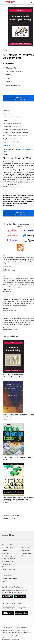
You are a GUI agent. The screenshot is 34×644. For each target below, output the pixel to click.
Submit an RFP (6, 564)
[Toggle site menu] (2, 2)
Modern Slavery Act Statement (10, 640)
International (7, 575)
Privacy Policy (26, 553)
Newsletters (26, 551)
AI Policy (25, 556)
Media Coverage (7, 556)
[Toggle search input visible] (32, 2)
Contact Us (26, 548)
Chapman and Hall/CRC (14, 85)
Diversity (4, 567)
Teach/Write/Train (8, 548)
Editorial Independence (8, 638)
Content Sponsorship (8, 569)
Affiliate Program (7, 561)
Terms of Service (6, 636)
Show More (6, 145)
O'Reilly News (6, 553)
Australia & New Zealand (10, 579)
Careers (4, 551)
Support (25, 544)
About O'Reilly (7, 544)
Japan (4, 581)
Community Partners (8, 559)
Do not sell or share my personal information (14, 627)
